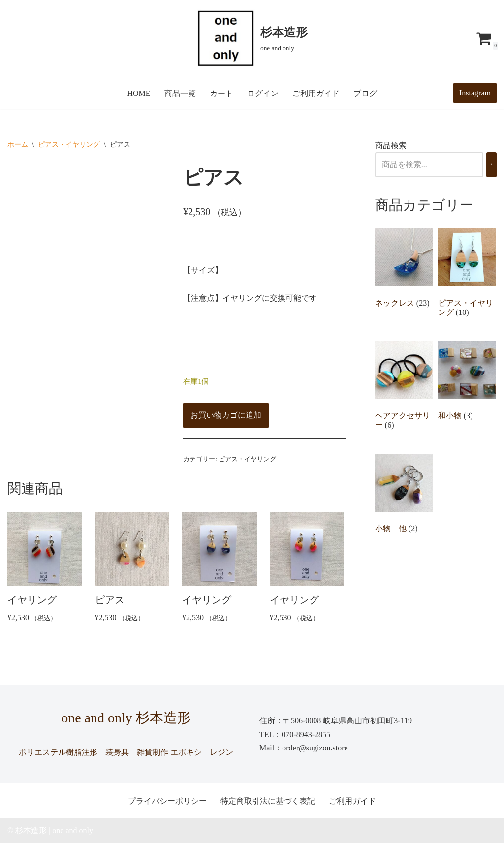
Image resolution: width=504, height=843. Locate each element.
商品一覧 (180, 93)
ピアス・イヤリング (69, 144)
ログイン (263, 93)
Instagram (475, 93)
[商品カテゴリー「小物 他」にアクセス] (404, 496)
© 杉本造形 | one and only (50, 830)
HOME (139, 93)
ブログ (365, 93)
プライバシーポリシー (167, 801)
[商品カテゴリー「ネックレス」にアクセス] (404, 270)
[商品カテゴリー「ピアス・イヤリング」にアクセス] (467, 275)
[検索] (491, 165)
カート (221, 93)
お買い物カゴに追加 (226, 415)
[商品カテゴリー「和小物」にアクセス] (467, 383)
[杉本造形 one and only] (252, 38)
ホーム (18, 144)
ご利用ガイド (316, 93)
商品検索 (391, 145)
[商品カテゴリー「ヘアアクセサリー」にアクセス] (404, 388)
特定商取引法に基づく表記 (268, 801)
